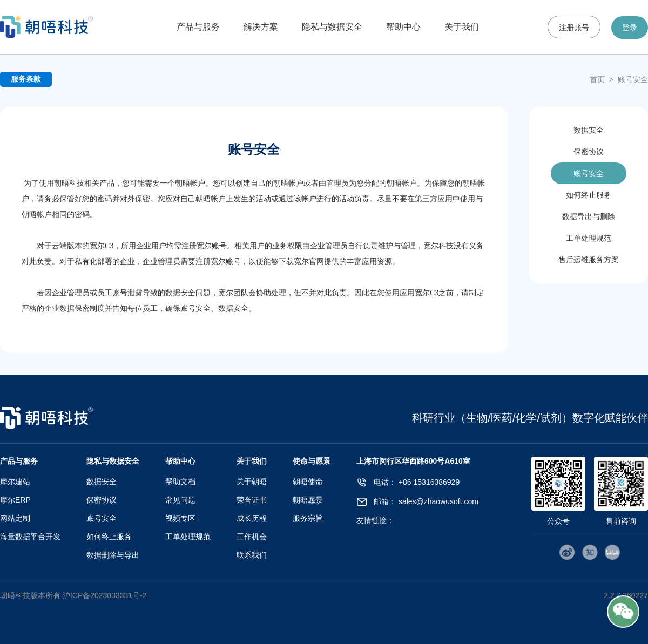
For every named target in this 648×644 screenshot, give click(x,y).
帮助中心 (403, 27)
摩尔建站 (15, 482)
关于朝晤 (252, 482)
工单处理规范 (589, 238)
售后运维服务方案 (589, 260)
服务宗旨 (308, 518)
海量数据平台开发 (30, 537)
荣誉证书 (252, 500)
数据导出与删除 (589, 216)
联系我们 (252, 555)
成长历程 (252, 518)
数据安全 (589, 130)
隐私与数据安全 (332, 27)
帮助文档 (180, 482)
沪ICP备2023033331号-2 (105, 595)
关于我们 (462, 27)
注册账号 (574, 28)
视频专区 (180, 518)
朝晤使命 (308, 482)
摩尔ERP (15, 500)
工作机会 (252, 537)
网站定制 (15, 518)
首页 (597, 79)
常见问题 (180, 500)
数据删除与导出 (113, 555)
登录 (630, 28)
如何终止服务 (589, 195)
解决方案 (261, 27)
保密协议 (589, 152)
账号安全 (633, 79)
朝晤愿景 (308, 500)
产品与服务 (198, 27)
